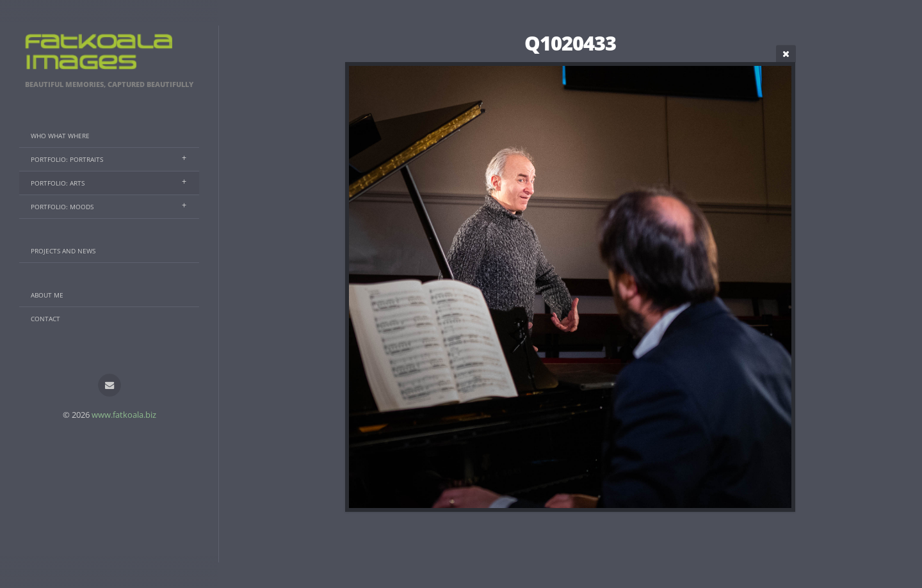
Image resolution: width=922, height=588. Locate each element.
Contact (45, 319)
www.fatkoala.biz (124, 415)
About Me (47, 295)
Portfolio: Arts (58, 183)
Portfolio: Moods (62, 207)
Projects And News (63, 251)
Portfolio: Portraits (67, 159)
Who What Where (60, 136)
